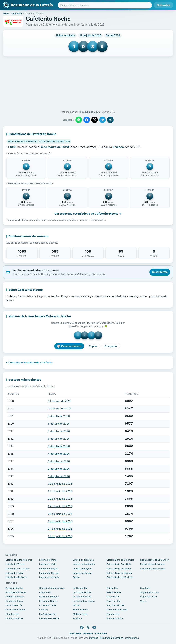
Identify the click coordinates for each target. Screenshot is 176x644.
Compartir (111, 346)
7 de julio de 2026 (59, 431)
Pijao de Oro (113, 597)
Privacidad (101, 633)
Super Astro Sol (148, 597)
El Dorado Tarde (48, 605)
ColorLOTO (45, 592)
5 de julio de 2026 (59, 446)
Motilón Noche (81, 610)
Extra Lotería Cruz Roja (119, 564)
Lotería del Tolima (15, 564)
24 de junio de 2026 (60, 529)
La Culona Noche (82, 592)
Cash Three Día (14, 605)
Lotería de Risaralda (83, 560)
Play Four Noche (115, 605)
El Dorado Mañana (49, 597)
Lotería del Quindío (49, 573)
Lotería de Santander (84, 564)
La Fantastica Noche (84, 601)
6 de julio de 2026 (59, 439)
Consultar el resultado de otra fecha (31, 363)
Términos (88, 633)
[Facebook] (82, 627)
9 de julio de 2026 (59, 416)
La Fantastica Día (82, 597)
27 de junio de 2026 (60, 506)
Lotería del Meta (48, 560)
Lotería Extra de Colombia (120, 560)
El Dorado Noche (48, 601)
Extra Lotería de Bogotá (119, 569)
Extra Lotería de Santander (154, 560)
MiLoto (76, 605)
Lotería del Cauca (82, 573)
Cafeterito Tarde (14, 601)
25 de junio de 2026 (60, 521)
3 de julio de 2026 (59, 461)
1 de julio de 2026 (59, 476)
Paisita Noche (114, 592)
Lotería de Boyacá (82, 569)
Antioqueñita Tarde (16, 592)
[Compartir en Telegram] (102, 120)
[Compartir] (110, 120)
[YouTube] (94, 627)
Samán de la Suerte (117, 610)
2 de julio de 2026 (59, 469)
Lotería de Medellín (49, 577)
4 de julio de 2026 (59, 454)
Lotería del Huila (14, 573)
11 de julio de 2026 (60, 401)
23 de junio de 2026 (60, 536)
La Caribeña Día (48, 614)
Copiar (93, 346)
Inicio (6, 13)
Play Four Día (114, 601)
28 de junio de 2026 (60, 499)
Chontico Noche (14, 618)
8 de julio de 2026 (59, 424)
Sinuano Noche (115, 618)
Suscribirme (160, 272)
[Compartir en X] (95, 120)
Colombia (163, 5)
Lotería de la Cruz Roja (18, 569)
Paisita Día (112, 588)
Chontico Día (12, 614)
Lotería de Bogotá (49, 569)
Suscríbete (75, 633)
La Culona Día (80, 588)
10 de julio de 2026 (60, 409)
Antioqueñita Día (14, 588)
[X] (88, 627)
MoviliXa (93, 638)
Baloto (76, 577)
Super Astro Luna (149, 592)
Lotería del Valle (48, 564)
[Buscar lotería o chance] (105, 5)
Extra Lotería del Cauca (153, 564)
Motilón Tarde (80, 614)
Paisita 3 (77, 618)
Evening (43, 610)
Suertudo (145, 588)
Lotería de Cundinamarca (19, 560)
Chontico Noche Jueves (52, 588)
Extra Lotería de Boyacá (119, 573)
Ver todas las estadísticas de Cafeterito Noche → (88, 214)
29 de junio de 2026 (60, 491)
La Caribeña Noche (49, 618)
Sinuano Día (113, 614)
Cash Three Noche (15, 610)
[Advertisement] (88, 84)
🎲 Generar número (69, 346)
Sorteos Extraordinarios (153, 569)
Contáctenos (132, 638)
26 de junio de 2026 (60, 514)
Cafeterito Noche (15, 597)
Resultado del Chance (111, 638)
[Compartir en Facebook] (87, 120)
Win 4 (143, 601)
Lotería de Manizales (16, 577)
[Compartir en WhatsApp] (79, 120)
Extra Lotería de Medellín (120, 577)
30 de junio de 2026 (60, 484)
